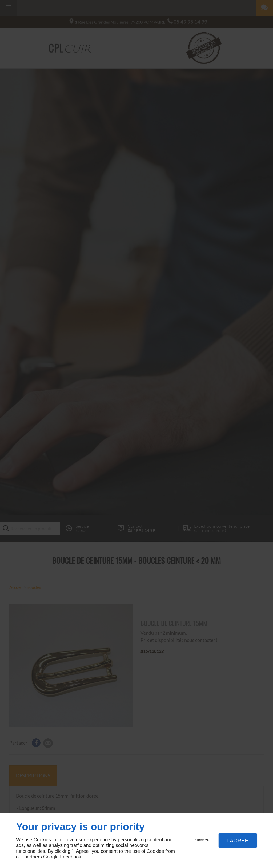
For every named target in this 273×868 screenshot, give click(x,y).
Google (51, 857)
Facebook (71, 857)
